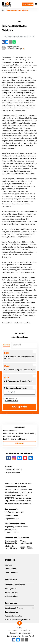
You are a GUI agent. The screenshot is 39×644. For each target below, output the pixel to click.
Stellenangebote (11, 596)
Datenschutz (25, 630)
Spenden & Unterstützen (15, 585)
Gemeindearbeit (11, 592)
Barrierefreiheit (13, 636)
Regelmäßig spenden (13, 616)
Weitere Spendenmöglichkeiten (18, 620)
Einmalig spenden (12, 612)
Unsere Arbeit (10, 569)
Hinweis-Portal (28, 636)
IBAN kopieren (19, 443)
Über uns (8, 565)
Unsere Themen (11, 573)
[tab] (6, 345)
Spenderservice (13, 518)
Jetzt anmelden (13, 532)
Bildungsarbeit (11, 588)
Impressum (13, 630)
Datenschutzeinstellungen (20, 633)
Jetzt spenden (28, 4)
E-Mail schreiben (13, 473)
